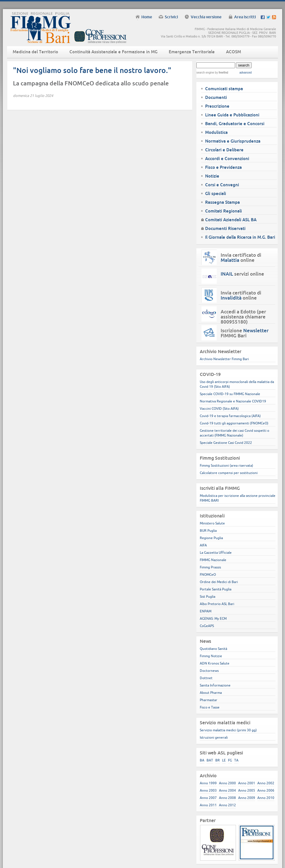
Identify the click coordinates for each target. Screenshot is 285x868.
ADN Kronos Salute (215, 663)
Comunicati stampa (224, 89)
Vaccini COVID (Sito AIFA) (219, 408)
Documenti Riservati (225, 228)
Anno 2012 (227, 805)
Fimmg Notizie (211, 656)
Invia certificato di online (241, 258)
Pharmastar (209, 700)
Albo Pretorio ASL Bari (217, 604)
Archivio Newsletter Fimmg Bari (224, 359)
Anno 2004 (227, 790)
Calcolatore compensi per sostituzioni (229, 473)
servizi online (242, 274)
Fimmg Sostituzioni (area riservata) (226, 465)
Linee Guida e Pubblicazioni (232, 115)
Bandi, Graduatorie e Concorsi (235, 124)
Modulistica (216, 132)
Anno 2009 (247, 798)
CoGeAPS (207, 626)
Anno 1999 (208, 783)
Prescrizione (217, 106)
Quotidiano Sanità (213, 649)
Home (147, 17)
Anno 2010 (266, 798)
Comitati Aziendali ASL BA (231, 220)
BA (202, 760)
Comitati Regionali (223, 211)
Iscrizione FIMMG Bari (245, 333)
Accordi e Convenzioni (227, 159)
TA (236, 760)
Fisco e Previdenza (223, 167)
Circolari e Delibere (224, 150)
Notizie (212, 176)
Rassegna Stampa (222, 202)
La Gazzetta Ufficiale (216, 553)
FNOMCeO (208, 574)
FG (230, 760)
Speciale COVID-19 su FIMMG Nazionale (230, 394)
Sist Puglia (208, 596)
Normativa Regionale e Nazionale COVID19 (233, 401)
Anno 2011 (208, 805)
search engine (205, 73)
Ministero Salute (212, 523)
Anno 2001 (247, 783)
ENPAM (206, 611)
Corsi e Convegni (222, 185)
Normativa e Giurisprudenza (233, 141)
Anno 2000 (227, 783)
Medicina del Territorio (35, 52)
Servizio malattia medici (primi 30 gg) (228, 730)
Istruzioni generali (214, 737)
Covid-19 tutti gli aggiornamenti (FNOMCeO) (234, 423)
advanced (245, 73)
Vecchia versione (206, 17)
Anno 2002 (266, 783)
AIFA (203, 545)
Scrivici (171, 17)
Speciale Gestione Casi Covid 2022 (226, 443)
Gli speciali (216, 193)
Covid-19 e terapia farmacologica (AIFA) (230, 416)
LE (224, 760)
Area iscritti (245, 17)
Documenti (216, 97)
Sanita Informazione (215, 685)
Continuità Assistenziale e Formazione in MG (113, 52)
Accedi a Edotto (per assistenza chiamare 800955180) (243, 317)
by (221, 73)
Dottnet (206, 678)
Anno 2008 (227, 798)
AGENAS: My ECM (213, 618)
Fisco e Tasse (210, 707)
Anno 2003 (208, 790)
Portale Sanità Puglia (216, 589)
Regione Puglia (211, 538)
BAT (210, 760)
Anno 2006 (266, 790)
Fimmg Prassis (210, 567)
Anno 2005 (247, 790)
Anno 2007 (208, 798)
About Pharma (211, 693)
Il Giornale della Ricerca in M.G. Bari (240, 237)
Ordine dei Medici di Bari (219, 582)
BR (218, 760)
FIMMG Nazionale (213, 560)
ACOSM (234, 52)
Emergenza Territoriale (192, 52)
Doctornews (209, 671)
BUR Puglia (208, 531)
